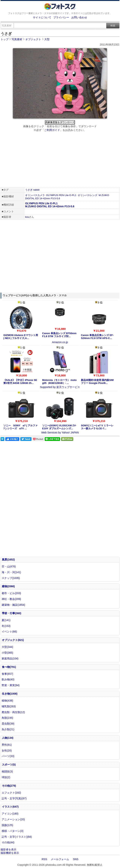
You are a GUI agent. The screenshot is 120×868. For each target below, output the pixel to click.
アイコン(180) (10, 814)
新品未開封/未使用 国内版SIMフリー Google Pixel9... (97, 382)
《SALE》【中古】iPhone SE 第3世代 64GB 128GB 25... (20, 382)
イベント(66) (9, 632)
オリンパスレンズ (88, 195)
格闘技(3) (7, 771)
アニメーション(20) (13, 819)
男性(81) (7, 745)
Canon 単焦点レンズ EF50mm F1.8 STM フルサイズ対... (59, 335)
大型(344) (7, 647)
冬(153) (6, 626)
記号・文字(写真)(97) (14, 798)
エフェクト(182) (11, 793)
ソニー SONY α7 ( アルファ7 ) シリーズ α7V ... (20, 427)
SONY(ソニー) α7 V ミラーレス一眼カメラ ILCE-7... (97, 427)
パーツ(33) (8, 756)
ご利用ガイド (52, 130)
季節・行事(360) (12, 613)
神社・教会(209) (11, 599)
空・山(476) (9, 566)
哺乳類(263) (9, 706)
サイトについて (42, 17)
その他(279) (9, 786)
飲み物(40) (8, 679)
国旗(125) (7, 825)
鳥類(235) (7, 718)
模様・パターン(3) (12, 831)
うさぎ (29, 190)
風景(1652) (8, 560)
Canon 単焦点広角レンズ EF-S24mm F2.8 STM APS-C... (97, 337)
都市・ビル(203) (11, 593)
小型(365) (7, 653)
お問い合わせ (79, 17)
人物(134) (8, 738)
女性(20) (7, 751)
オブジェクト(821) (13, 640)
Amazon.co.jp (60, 342)
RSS (44, 859)
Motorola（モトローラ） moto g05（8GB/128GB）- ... (60, 382)
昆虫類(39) (8, 724)
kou (27, 217)
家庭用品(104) (10, 658)
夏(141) (6, 620)
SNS (76, 859)
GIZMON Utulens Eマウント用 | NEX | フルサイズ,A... (21, 337)
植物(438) (7, 701)
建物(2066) (8, 586)
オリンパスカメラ (35, 195)
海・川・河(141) (11, 572)
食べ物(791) (9, 667)
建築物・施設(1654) (13, 605)
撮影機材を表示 (10, 853)
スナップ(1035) (11, 578)
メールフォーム (60, 859)
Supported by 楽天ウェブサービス (60, 387)
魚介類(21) (8, 729)
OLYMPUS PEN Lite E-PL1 (61, 195)
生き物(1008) (10, 694)
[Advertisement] (60, 160)
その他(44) (8, 842)
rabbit (36, 190)
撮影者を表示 (8, 849)
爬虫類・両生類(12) (13, 712)
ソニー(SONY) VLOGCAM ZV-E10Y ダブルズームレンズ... (59, 427)
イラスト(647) (10, 807)
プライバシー (61, 17)
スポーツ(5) (9, 765)
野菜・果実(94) (11, 685)
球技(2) (6, 777)
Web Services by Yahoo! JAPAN (60, 433)
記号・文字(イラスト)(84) (17, 837)
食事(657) (7, 674)
